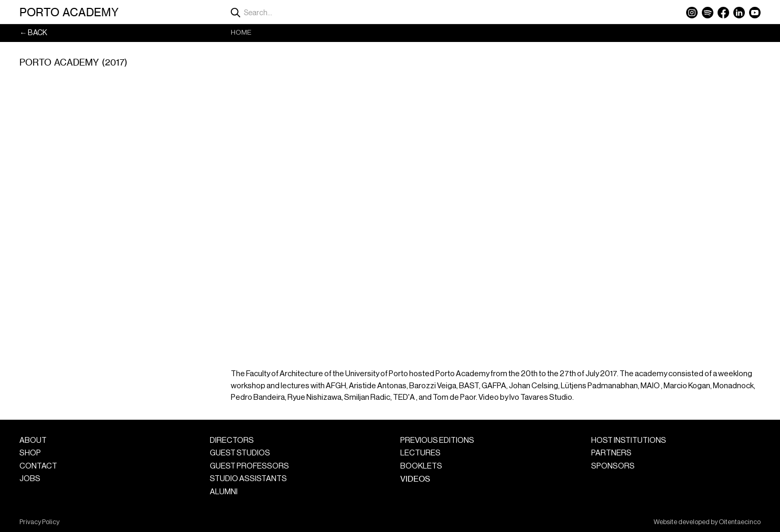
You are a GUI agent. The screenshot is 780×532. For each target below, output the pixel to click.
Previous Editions (437, 440)
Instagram (692, 13)
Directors (232, 440)
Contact (38, 466)
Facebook (723, 13)
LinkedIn (739, 13)
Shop (30, 453)
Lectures (420, 453)
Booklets (421, 466)
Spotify (708, 13)
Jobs (30, 479)
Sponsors (613, 466)
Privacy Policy (39, 522)
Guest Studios (240, 453)
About (33, 440)
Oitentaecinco (740, 522)
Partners (611, 453)
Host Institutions (629, 440)
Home (241, 32)
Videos (415, 479)
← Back (33, 33)
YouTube (755, 13)
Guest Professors (249, 466)
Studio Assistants (248, 479)
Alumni (224, 492)
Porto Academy (69, 12)
